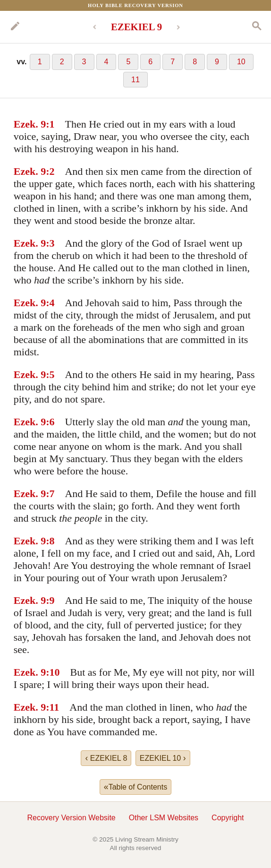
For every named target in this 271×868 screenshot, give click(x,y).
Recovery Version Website (71, 818)
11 (135, 80)
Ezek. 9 (30, 124)
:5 (50, 374)
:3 (50, 243)
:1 (50, 124)
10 (241, 62)
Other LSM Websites (164, 818)
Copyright (228, 818)
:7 (50, 494)
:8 (50, 541)
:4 (50, 303)
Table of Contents (135, 787)
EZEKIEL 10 (163, 758)
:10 (53, 672)
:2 (50, 171)
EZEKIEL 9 (136, 27)
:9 (50, 600)
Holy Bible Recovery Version (135, 5)
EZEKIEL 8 (106, 758)
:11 (52, 707)
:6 (50, 422)
